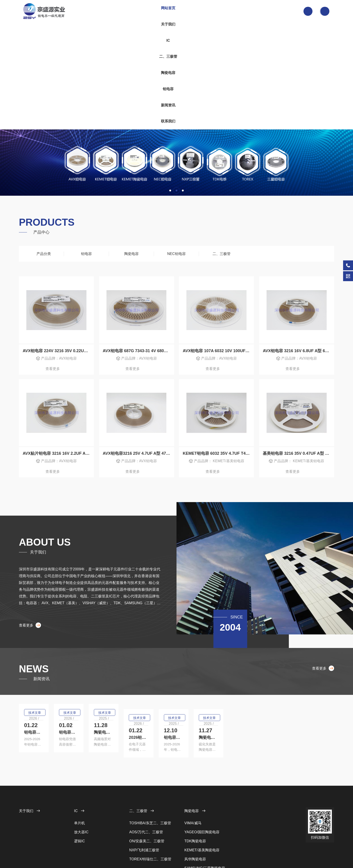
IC (149, 11)
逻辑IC (79, 785)
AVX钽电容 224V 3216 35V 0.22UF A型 (58, 244)
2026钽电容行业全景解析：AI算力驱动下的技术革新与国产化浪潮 (69, 680)
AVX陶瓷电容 (195, 821)
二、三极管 (168, 11)
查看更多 (57, 263)
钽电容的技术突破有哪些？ (50, 627)
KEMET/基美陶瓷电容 (202, 794)
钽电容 (206, 11)
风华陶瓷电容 (195, 803)
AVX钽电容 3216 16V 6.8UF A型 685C (298, 244)
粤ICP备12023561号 (126, 851)
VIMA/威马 (193, 767)
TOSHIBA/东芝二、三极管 (150, 767)
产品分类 (41, 147)
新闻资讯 (224, 11)
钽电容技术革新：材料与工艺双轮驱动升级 (172, 680)
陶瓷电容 (187, 11)
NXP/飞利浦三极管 (144, 794)
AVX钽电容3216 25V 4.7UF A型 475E (137, 348)
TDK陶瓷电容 (195, 785)
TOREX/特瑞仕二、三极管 (150, 803)
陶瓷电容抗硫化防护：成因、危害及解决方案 (281, 680)
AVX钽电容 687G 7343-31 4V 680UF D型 (138, 244)
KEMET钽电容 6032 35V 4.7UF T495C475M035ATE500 (218, 348)
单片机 (79, 767)
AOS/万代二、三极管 (146, 776)
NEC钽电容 (176, 147)
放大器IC (81, 776)
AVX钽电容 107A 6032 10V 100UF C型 (218, 244)
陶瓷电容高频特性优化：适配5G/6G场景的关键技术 (284, 627)
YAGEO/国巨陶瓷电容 (202, 776)
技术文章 (36, 613)
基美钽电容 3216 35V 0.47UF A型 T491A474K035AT (298, 348)
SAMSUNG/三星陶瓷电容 (205, 812)
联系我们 (243, 11)
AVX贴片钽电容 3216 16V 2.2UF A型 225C (58, 348)
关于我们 (131, 11)
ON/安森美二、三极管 (147, 785)
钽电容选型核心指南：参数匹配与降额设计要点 (176, 627)
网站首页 (112, 11)
